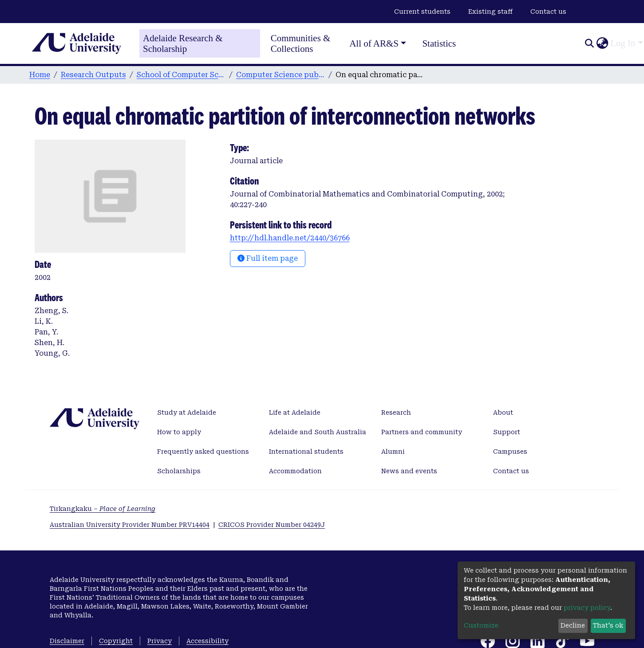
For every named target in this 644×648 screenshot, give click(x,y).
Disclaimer (67, 641)
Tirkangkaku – (103, 509)
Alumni (393, 452)
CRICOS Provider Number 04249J (272, 525)
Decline (573, 625)
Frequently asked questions (203, 452)
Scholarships (179, 471)
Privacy (160, 641)
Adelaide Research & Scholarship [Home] (183, 43)
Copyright (116, 641)
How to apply (179, 432)
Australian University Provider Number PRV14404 (130, 525)
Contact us (548, 12)
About (503, 412)
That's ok (608, 625)
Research (396, 412)
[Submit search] (589, 43)
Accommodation (295, 471)
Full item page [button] (268, 258)
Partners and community (422, 432)
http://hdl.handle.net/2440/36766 (290, 238)
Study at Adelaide (187, 412)
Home (40, 75)
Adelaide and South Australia (318, 432)
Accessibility (207, 641)
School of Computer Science (181, 75)
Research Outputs (93, 75)
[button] (602, 43)
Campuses (510, 452)
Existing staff (490, 12)
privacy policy (587, 608)
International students (306, 452)
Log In (623, 43)
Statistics (439, 43)
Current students (422, 12)
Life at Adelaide (295, 412)
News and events (409, 471)
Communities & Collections (301, 43)
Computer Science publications (281, 75)
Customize (481, 625)
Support (507, 432)
